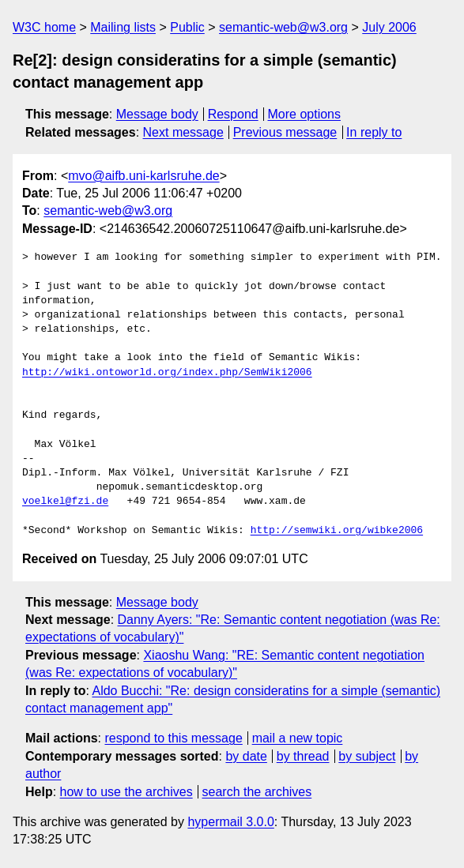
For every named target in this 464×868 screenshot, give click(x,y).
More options (305, 114)
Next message (183, 132)
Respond (233, 114)
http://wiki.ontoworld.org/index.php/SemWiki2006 (167, 373)
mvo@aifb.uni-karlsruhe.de (143, 176)
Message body (157, 114)
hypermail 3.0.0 (230, 822)
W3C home (44, 27)
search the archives (257, 792)
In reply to (374, 132)
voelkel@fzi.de (65, 502)
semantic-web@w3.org (283, 27)
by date (246, 756)
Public (187, 27)
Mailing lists (123, 27)
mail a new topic (298, 738)
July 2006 (389, 27)
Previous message (285, 132)
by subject (367, 756)
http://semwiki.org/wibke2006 (337, 531)
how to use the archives (126, 792)
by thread (303, 756)
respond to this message (173, 738)
